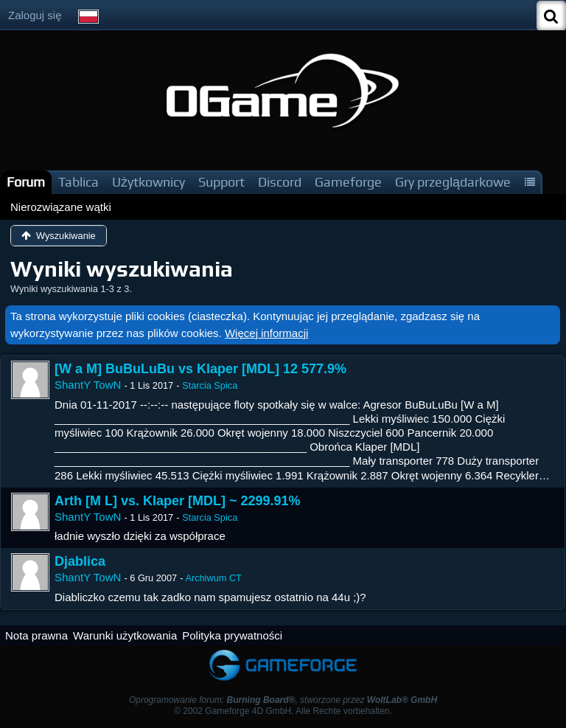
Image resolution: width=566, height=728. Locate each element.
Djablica (80, 561)
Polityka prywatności (232, 635)
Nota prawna (36, 635)
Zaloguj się (35, 15)
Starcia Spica (210, 385)
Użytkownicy (149, 182)
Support (221, 182)
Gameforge (348, 182)
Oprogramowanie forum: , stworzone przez (283, 700)
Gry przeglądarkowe (453, 182)
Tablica (78, 182)
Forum (26, 182)
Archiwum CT (213, 578)
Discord (280, 182)
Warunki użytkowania (125, 635)
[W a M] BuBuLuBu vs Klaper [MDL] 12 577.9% (200, 369)
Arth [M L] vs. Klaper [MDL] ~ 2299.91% (178, 501)
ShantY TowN (88, 385)
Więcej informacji (266, 333)
